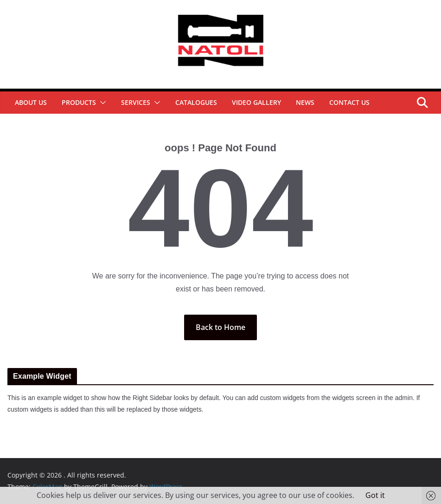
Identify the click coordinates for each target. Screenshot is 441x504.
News (305, 102)
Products (79, 102)
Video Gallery (256, 102)
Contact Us (349, 102)
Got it (375, 495)
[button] (101, 103)
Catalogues (196, 102)
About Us (31, 102)
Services (136, 102)
